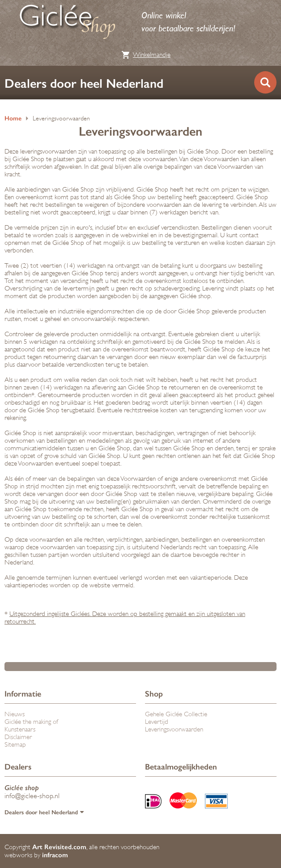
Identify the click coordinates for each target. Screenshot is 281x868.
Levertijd (157, 722)
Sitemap (15, 745)
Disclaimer (18, 737)
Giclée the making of (31, 722)
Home (13, 118)
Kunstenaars (20, 729)
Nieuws (15, 714)
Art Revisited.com (59, 847)
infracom (55, 855)
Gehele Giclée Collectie (176, 714)
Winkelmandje (152, 55)
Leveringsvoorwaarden (61, 118)
